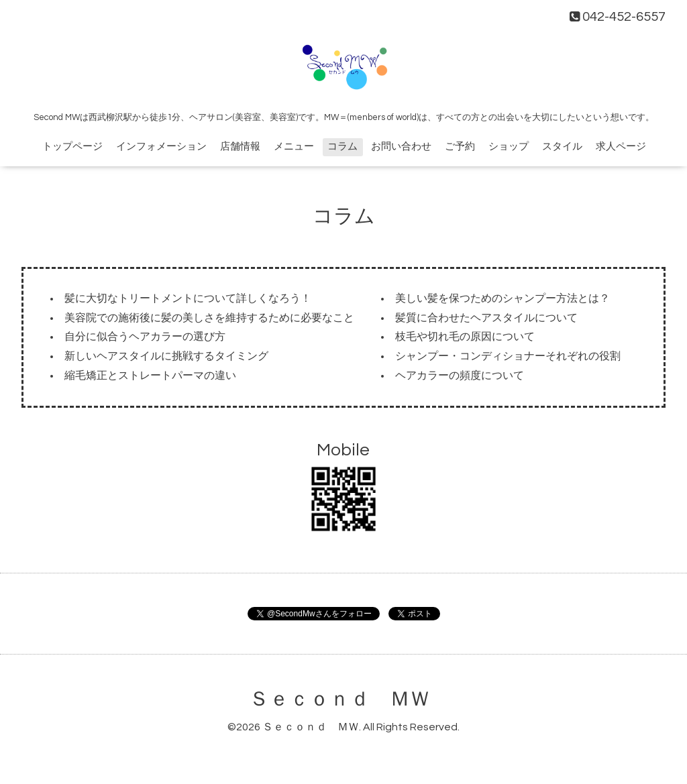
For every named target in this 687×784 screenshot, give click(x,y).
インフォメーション (161, 147)
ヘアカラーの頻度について (460, 376)
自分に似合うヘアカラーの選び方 (145, 337)
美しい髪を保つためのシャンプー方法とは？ (503, 298)
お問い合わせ (401, 147)
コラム (342, 147)
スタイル (562, 147)
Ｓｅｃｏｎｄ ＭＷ (339, 699)
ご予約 (460, 147)
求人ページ (621, 147)
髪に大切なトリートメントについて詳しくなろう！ (188, 298)
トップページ (72, 147)
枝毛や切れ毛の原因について (465, 337)
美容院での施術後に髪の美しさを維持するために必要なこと (209, 318)
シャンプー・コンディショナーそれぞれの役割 (508, 356)
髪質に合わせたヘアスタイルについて (486, 318)
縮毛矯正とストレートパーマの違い (150, 376)
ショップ (509, 147)
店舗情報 (240, 147)
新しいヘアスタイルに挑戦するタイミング (166, 356)
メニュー (294, 147)
